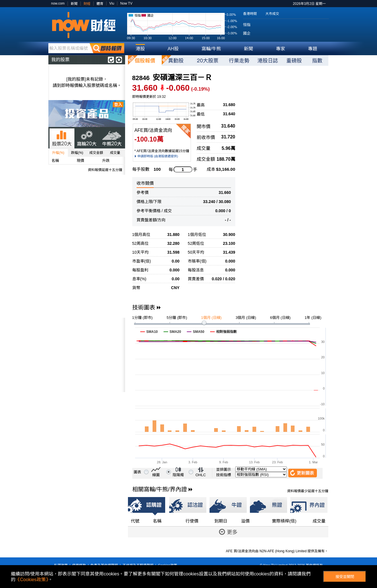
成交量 (115, 153)
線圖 (156, 475)
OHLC (201, 475)
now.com (58, 3)
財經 (87, 4)
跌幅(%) (77, 153)
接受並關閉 (345, 577)
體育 (100, 4)
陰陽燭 (178, 475)
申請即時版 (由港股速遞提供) (158, 156)
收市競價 (145, 183)
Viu (112, 3)
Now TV (126, 3)
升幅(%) (58, 153)
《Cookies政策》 (32, 580)
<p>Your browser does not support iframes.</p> (87, 355)
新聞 (74, 4)
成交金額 (96, 153)
